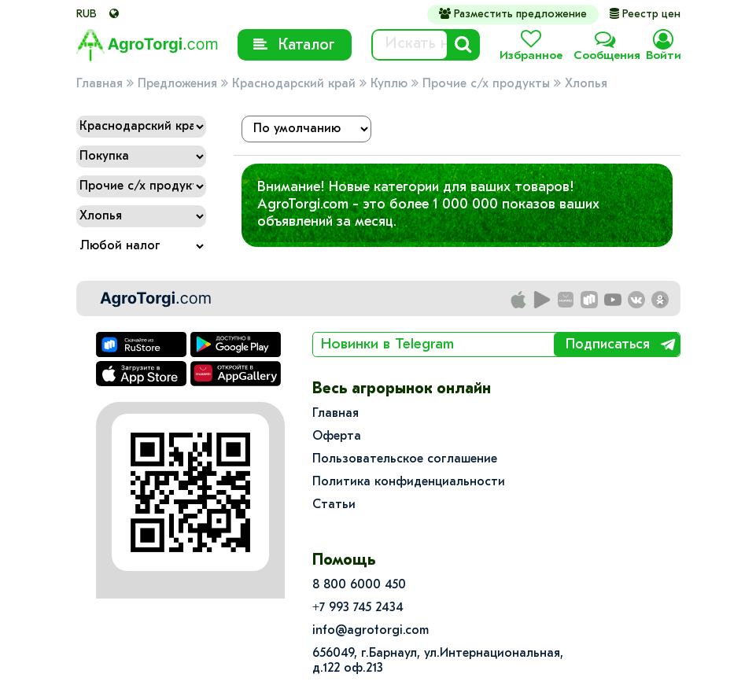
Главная (100, 84)
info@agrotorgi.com (371, 631)
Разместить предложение (513, 14)
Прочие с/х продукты (486, 84)
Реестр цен (645, 15)
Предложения (177, 84)
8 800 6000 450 (359, 585)
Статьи (334, 505)
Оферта (337, 437)
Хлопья (586, 84)
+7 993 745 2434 (358, 608)
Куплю (389, 84)
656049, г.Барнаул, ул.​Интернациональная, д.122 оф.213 (438, 661)
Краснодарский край (294, 84)
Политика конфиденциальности (409, 482)
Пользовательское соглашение (405, 459)
